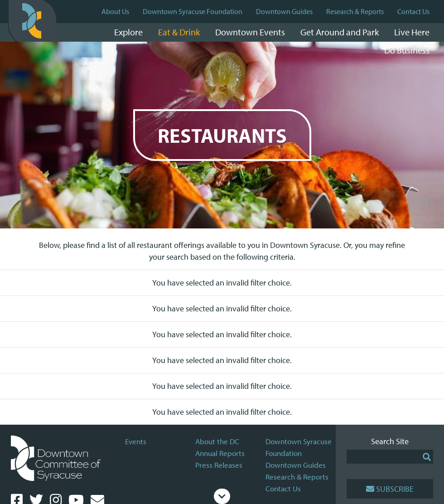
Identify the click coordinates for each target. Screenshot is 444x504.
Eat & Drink (179, 32)
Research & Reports (355, 11)
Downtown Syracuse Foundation (193, 11)
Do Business (407, 50)
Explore (128, 32)
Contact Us (413, 11)
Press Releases (219, 465)
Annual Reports (220, 453)
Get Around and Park (340, 32)
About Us (115, 11)
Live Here (412, 32)
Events (136, 441)
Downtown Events (250, 32)
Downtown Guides (284, 11)
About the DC (217, 441)
